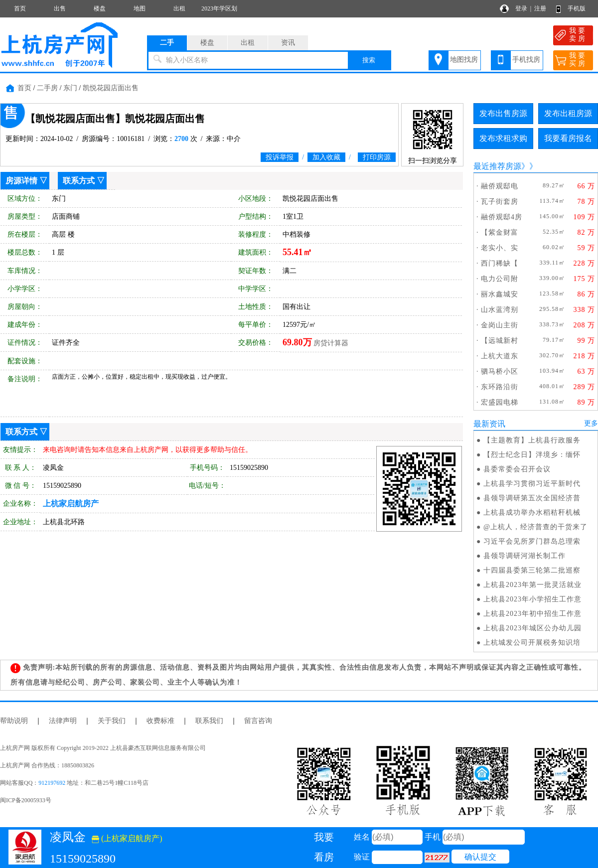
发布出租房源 (568, 113)
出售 (60, 8)
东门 (70, 88)
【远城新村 (500, 341)
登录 (521, 8)
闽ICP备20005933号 (26, 800)
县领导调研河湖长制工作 (524, 556)
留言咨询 (258, 721)
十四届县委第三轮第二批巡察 (532, 570)
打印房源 (377, 157)
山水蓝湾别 (500, 310)
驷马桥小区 (500, 371)
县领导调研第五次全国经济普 (532, 498)
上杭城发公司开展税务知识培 (532, 643)
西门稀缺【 (500, 263)
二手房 (47, 88)
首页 (20, 8)
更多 (591, 423)
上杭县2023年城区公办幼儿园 (532, 628)
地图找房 (464, 60)
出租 (179, 8)
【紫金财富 (500, 232)
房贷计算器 (331, 343)
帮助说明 (14, 721)
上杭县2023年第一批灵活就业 (532, 585)
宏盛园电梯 (500, 402)
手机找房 (526, 60)
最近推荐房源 (497, 166)
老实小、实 (500, 248)
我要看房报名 (568, 138)
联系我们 (209, 721)
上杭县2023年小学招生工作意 (532, 599)
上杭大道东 (500, 356)
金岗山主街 (500, 325)
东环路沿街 (500, 387)
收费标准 (160, 721)
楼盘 (100, 8)
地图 (140, 8)
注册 (540, 8)
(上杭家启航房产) (127, 838)
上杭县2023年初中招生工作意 (532, 614)
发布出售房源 (503, 113)
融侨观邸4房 (502, 217)
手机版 (577, 8)
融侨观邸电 (500, 186)
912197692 (52, 783)
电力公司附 (500, 279)
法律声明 (63, 721)
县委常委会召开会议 (517, 469)
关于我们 (112, 721)
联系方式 (79, 181)
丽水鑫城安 (500, 294)
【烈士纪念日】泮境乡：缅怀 (532, 455)
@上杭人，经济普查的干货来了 (535, 527)
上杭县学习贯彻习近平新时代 (532, 484)
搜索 (369, 60)
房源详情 (21, 181)
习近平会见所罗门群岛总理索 (532, 541)
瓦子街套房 (500, 202)
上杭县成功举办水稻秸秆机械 (532, 512)
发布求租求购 (503, 138)
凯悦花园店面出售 (111, 88)
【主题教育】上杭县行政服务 (532, 440)
